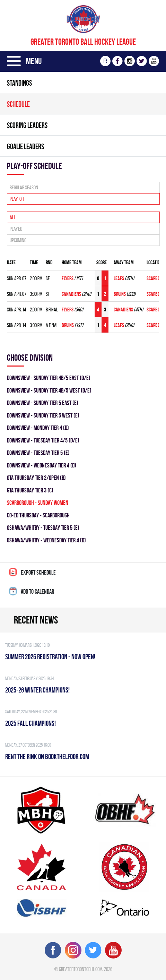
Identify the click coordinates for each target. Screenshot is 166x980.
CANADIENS (72, 294)
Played (16, 229)
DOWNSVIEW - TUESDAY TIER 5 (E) (38, 453)
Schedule (18, 104)
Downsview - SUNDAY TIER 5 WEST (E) (43, 415)
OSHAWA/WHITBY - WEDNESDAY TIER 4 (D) (46, 540)
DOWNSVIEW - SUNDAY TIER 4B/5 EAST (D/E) (49, 378)
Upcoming (18, 240)
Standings (19, 83)
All (13, 217)
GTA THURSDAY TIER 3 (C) (30, 490)
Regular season (24, 187)
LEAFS (119, 278)
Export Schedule (32, 572)
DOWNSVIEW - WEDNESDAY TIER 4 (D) (42, 465)
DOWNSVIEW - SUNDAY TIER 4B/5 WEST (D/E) (49, 390)
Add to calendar (31, 591)
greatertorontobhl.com (81, 969)
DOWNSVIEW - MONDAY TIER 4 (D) (38, 428)
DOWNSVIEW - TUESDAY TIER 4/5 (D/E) (43, 440)
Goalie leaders (25, 146)
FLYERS (68, 278)
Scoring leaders (27, 125)
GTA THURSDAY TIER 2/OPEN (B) (36, 478)
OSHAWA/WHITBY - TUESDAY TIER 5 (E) (43, 528)
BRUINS (120, 294)
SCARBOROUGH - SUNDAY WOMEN (38, 503)
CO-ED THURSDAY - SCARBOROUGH (38, 515)
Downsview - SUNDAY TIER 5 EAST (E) (43, 403)
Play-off (17, 199)
